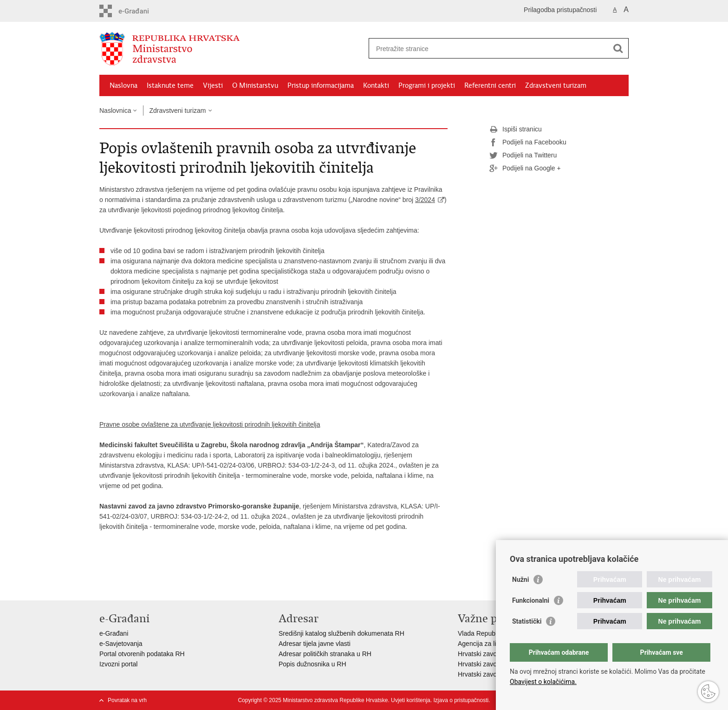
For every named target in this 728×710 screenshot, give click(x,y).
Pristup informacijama (321, 85)
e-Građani (114, 633)
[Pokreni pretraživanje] (618, 48)
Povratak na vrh (127, 700)
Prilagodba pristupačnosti (560, 10)
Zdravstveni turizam (556, 85)
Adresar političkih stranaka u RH (325, 654)
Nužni (520, 580)
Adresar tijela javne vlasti (315, 644)
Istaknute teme (170, 85)
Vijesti (213, 85)
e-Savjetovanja (121, 644)
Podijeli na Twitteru (523, 156)
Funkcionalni (531, 600)
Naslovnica (115, 111)
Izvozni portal (118, 664)
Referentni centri (490, 85)
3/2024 (425, 200)
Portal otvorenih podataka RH (142, 654)
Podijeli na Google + (525, 169)
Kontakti (376, 85)
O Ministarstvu (255, 85)
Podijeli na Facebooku (528, 143)
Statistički (527, 621)
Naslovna (123, 85)
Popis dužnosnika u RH (312, 664)
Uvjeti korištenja (411, 700)
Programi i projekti (427, 85)
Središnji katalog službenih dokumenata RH (341, 633)
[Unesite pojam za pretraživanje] (489, 49)
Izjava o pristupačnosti (461, 700)
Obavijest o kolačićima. (543, 682)
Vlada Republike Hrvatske (495, 633)
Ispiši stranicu (516, 130)
